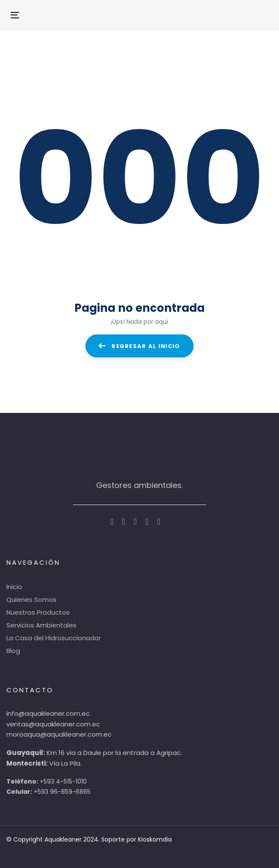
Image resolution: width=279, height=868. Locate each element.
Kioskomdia (155, 839)
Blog (13, 651)
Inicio (14, 587)
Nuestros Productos (38, 612)
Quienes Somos (31, 599)
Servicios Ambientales (41, 625)
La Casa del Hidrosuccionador (54, 638)
